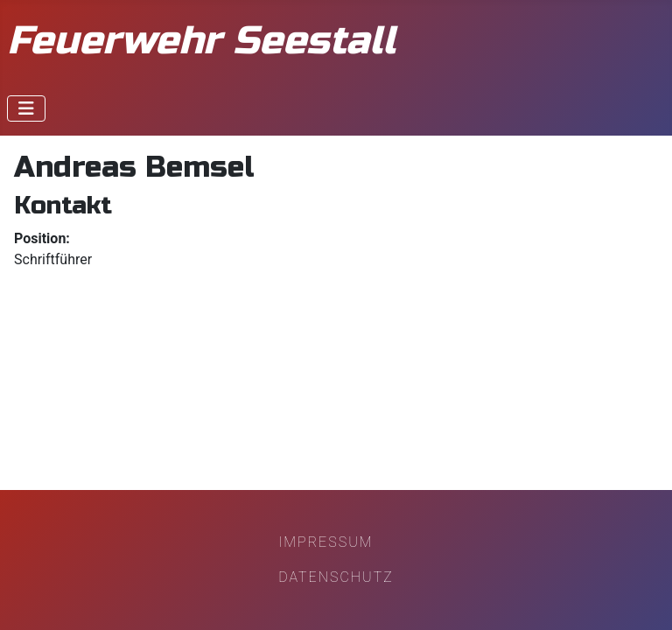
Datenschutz (336, 577)
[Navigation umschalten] (26, 108)
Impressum (325, 542)
